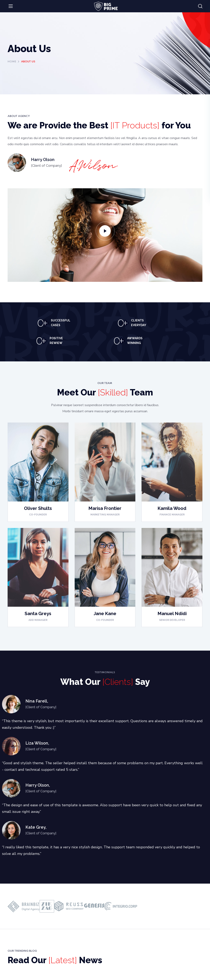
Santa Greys (38, 613)
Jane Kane (105, 613)
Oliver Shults (38, 508)
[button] (200, 6)
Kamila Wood (172, 508)
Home (12, 62)
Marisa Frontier (105, 508)
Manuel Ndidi (172, 613)
